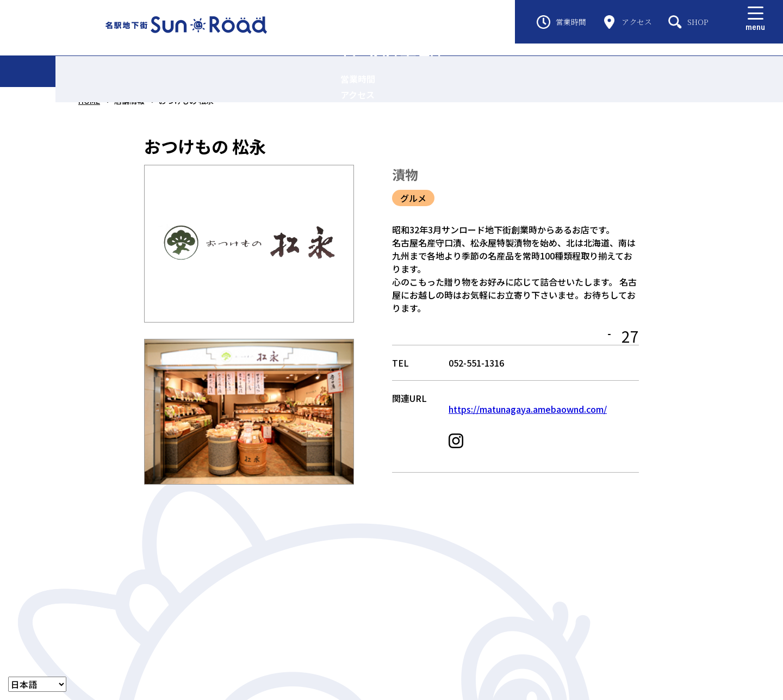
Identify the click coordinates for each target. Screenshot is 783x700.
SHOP (688, 22)
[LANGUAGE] (37, 684)
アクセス (627, 22)
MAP (593, 338)
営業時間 (561, 22)
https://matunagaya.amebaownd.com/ (528, 417)
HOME (89, 101)
